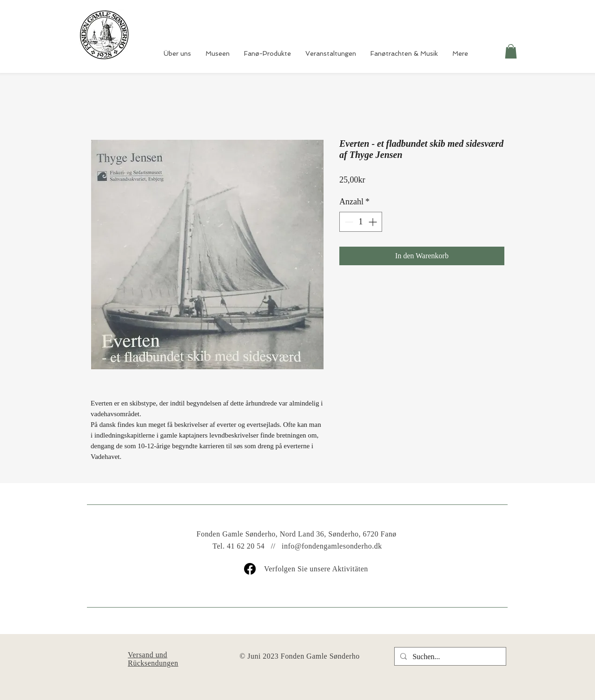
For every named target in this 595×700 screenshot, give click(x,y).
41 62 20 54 (246, 546)
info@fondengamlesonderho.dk (332, 546)
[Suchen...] (449, 657)
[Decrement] (348, 222)
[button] (511, 51)
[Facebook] (250, 569)
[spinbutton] (361, 222)
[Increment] (374, 222)
